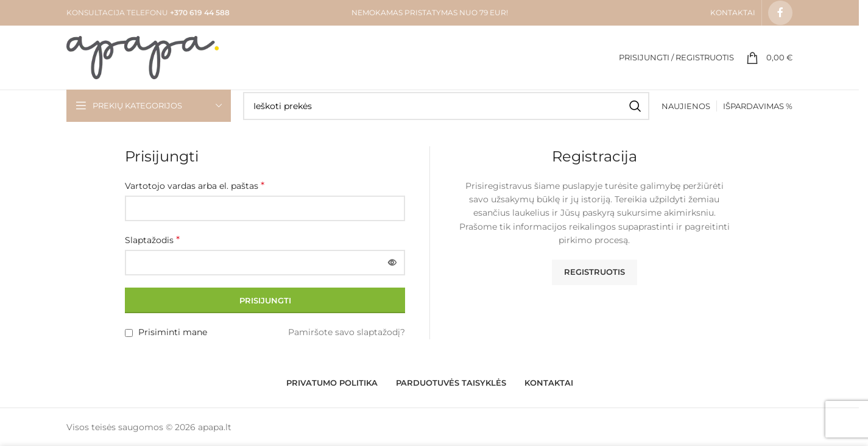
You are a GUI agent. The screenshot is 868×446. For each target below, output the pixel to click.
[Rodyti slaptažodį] (392, 263)
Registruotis (595, 272)
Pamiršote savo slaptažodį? (347, 332)
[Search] (446, 106)
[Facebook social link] (780, 13)
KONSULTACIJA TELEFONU (117, 12)
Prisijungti (265, 300)
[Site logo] (143, 57)
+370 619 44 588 (199, 12)
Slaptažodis (152, 240)
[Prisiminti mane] (129, 333)
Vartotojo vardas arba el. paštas (195, 186)
